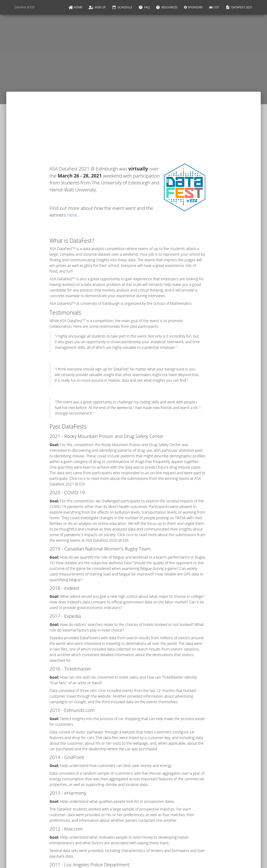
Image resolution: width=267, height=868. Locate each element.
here (72, 215)
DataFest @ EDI (25, 7)
